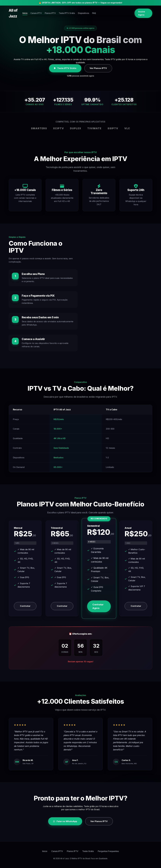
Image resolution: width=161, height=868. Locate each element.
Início (42, 10)
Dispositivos (105, 10)
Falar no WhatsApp (65, 821)
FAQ (116, 10)
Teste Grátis (88, 851)
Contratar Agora (98, 606)
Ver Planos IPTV (98, 68)
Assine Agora (142, 10)
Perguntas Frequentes (108, 851)
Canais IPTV (54, 10)
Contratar (25, 606)
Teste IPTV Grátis (87, 10)
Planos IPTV (69, 10)
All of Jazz (18, 10)
